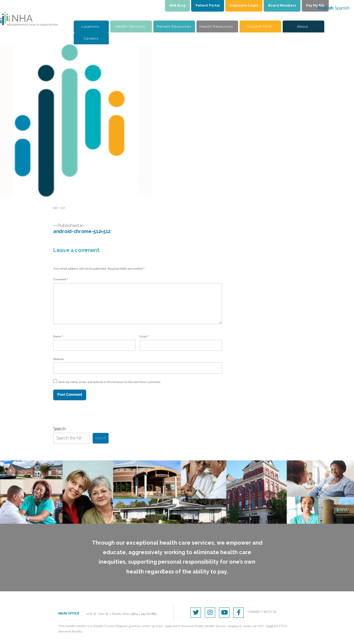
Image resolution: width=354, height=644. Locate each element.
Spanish (342, 8)
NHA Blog (177, 6)
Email (144, 336)
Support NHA (259, 26)
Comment (61, 279)
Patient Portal (208, 6)
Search (59, 429)
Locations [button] (90, 26)
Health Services (130, 26)
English (326, 8)
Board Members (282, 6)
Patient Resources (174, 26)
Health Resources (216, 26)
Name (58, 336)
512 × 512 (59, 208)
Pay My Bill (315, 6)
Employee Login (244, 6)
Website (59, 359)
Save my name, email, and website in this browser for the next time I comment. (110, 382)
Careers (91, 38)
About (303, 26)
